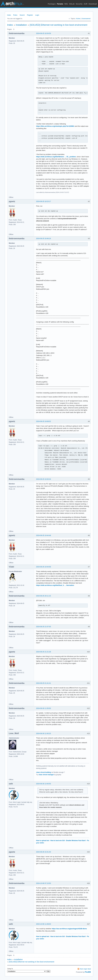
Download (93, 4)
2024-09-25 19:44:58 (44, 567)
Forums (60, 4)
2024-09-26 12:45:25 (44, 733)
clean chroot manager (46, 775)
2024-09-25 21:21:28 (44, 652)
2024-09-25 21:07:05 (44, 627)
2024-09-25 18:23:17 (44, 201)
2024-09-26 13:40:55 (44, 784)
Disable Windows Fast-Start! (76, 841)
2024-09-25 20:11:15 (44, 596)
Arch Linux (12, 4)
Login (37, 15)
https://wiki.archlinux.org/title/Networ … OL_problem (56, 157)
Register (30, 15)
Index (9, 15)
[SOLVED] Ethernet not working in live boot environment (58, 25)
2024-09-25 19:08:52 (44, 421)
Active (78, 19)
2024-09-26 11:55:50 (44, 708)
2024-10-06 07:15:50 (44, 883)
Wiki (66, 4)
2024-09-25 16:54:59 (44, 33)
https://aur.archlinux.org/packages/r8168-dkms (69, 929)
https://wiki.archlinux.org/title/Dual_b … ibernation (55, 585)
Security (79, 4)
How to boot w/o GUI (58, 841)
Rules (15, 15)
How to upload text (43, 841)
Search (22, 15)
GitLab (72, 4)
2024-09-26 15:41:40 (44, 852)
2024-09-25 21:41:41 (44, 683)
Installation (21, 25)
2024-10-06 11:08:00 (44, 924)
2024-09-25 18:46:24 (44, 238)
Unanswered (86, 19)
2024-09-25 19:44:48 (44, 535)
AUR (86, 4)
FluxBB (88, 972)
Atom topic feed (85, 969)
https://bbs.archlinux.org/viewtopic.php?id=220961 (55, 126)
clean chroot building (44, 772)
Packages (52, 4)
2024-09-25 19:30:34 (44, 479)
